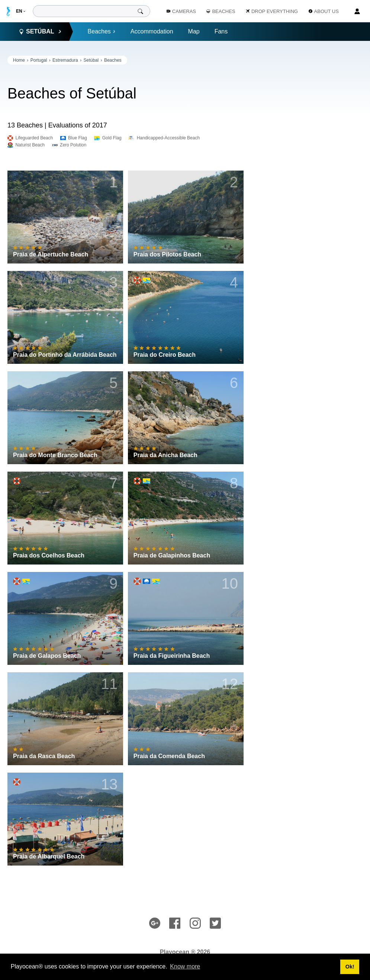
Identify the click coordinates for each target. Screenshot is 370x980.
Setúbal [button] (40, 32)
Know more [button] (185, 966)
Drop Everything (272, 11)
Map (194, 31)
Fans (221, 31)
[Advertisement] (307, 102)
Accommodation (152, 31)
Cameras (181, 11)
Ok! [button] (350, 967)
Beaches (102, 31)
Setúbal (91, 60)
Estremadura (65, 60)
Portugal (39, 60)
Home (19, 60)
